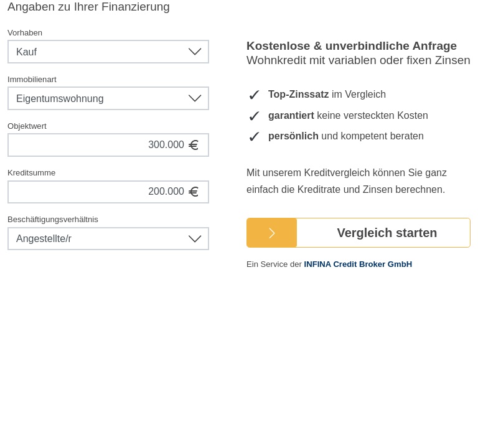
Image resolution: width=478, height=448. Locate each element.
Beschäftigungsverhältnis (53, 219)
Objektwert (27, 126)
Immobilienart (32, 79)
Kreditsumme (31, 173)
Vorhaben (25, 33)
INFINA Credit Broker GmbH (358, 264)
